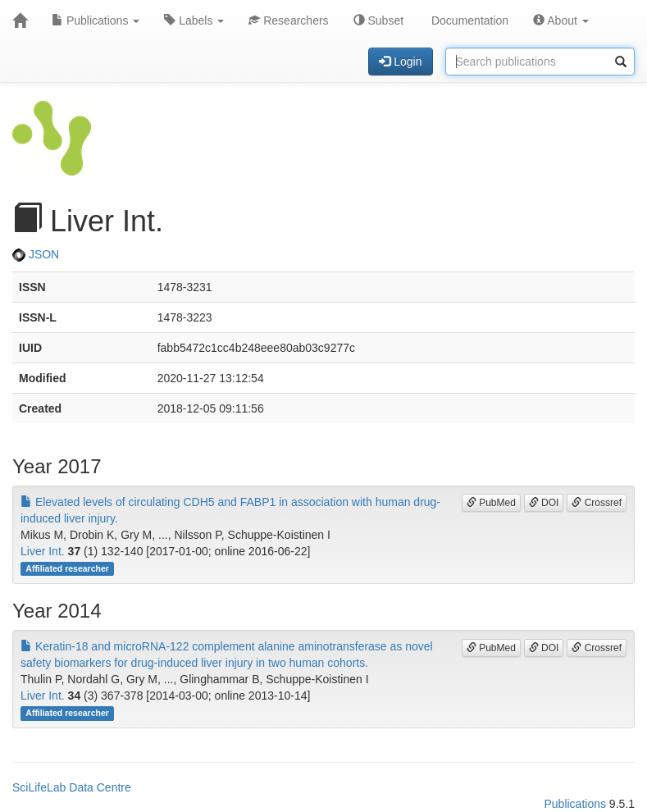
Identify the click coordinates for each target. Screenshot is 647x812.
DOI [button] (544, 503)
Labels (194, 21)
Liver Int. (43, 551)
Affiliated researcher (67, 568)
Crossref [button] (597, 503)
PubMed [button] (491, 503)
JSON (36, 254)
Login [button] (400, 62)
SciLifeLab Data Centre (72, 787)
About (561, 21)
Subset (378, 21)
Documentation (468, 21)
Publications (96, 21)
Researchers (288, 21)
